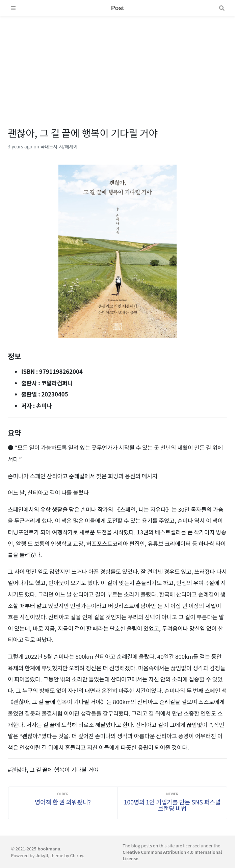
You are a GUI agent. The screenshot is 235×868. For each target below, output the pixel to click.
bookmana (49, 849)
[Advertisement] (117, 64)
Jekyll (42, 855)
